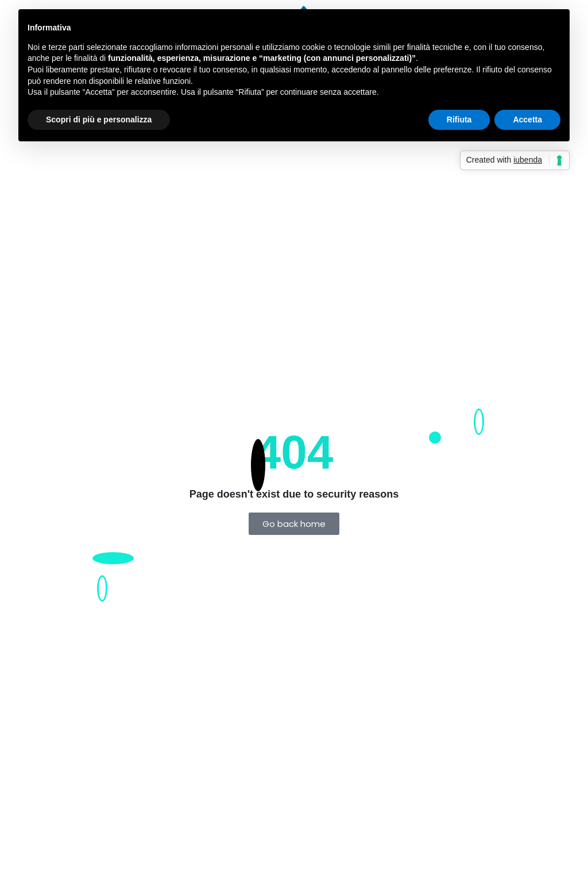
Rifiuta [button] (459, 120)
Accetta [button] (527, 120)
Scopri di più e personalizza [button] (99, 120)
